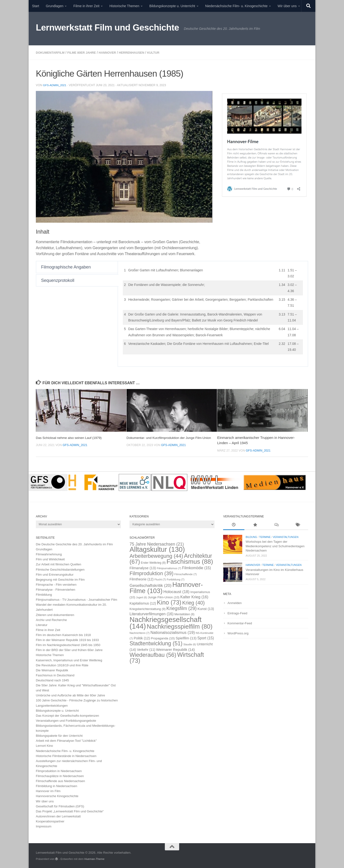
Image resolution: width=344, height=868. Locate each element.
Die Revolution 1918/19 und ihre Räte (62, 665)
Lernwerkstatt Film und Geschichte (107, 28)
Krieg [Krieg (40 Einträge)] (193, 602)
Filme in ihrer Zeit (86, 6)
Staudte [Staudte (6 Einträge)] (190, 644)
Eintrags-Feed (237, 613)
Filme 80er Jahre (86, 53)
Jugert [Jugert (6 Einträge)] (142, 597)
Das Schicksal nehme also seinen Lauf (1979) (72, 437)
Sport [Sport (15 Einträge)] (206, 638)
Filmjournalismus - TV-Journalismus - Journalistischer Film (77, 599)
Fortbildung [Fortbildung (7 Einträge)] (176, 579)
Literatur (42, 624)
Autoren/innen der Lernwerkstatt (58, 816)
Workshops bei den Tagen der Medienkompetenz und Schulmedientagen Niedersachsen (275, 546)
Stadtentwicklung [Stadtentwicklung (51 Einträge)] (156, 643)
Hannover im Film (48, 791)
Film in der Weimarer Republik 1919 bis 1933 (67, 639)
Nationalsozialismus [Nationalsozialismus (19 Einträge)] (173, 632)
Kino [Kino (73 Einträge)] (169, 602)
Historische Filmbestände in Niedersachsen (66, 755)
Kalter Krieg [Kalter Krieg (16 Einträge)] (194, 596)
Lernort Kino (44, 745)
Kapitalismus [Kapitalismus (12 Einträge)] (143, 603)
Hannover (115, 53)
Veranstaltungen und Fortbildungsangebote (66, 720)
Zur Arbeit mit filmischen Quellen (59, 564)
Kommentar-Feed (240, 623)
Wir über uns (287, 6)
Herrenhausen (141, 53)
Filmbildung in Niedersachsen (56, 786)
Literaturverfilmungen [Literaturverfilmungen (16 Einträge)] (151, 613)
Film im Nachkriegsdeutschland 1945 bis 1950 (68, 644)
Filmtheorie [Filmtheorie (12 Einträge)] (142, 579)
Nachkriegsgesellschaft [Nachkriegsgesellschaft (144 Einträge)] (166, 622)
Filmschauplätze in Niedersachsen (60, 776)
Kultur (165, 53)
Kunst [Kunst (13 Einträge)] (206, 608)
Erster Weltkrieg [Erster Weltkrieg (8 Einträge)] (153, 562)
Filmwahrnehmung (49, 554)
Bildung (251, 537)
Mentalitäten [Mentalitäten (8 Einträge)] (184, 614)
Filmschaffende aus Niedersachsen (60, 781)
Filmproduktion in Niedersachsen (59, 771)
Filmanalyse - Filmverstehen (56, 589)
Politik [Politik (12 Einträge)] (142, 638)
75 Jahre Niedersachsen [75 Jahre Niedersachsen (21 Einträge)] (157, 544)
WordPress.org (238, 633)
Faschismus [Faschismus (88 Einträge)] (190, 561)
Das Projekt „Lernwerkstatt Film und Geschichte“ (70, 811)
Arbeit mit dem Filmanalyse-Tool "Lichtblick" (66, 740)
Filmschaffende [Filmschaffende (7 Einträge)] (186, 574)
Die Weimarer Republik (52, 670)
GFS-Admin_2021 (55, 85)
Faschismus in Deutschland (55, 675)
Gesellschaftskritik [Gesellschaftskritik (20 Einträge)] (150, 585)
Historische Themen (124, 6)
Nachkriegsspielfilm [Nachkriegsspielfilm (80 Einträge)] (180, 626)
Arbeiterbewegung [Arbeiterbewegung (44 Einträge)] (156, 555)
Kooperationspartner (50, 821)
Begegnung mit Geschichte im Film (60, 579)
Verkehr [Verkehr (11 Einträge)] (146, 649)
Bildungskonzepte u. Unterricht (172, 6)
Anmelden (234, 602)
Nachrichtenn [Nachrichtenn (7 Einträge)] (140, 632)
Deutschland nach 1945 (52, 680)
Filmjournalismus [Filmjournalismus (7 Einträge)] (169, 568)
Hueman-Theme (94, 858)
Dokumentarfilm (52, 53)
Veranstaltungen (286, 537)
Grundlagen (55, 6)
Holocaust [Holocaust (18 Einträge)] (176, 591)
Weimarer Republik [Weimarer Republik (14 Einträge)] (176, 649)
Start (36, 6)
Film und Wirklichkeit (50, 559)
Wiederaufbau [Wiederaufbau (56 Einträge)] (153, 654)
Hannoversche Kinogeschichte (57, 796)
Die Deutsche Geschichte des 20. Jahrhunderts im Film (74, 544)
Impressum (44, 826)
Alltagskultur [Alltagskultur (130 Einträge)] (157, 549)
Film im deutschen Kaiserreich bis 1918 (63, 634)
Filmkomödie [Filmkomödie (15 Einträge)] (196, 567)
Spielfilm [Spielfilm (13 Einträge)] (186, 638)
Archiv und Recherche (51, 619)
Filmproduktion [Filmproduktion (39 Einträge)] (151, 573)
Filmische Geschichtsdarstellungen (60, 569)
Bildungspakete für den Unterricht (59, 735)
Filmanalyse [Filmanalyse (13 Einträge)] (143, 567)
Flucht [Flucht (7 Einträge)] (160, 579)
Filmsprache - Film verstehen (56, 584)
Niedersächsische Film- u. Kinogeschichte (236, 6)
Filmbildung (44, 594)
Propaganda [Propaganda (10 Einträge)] (163, 638)
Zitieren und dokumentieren (55, 614)
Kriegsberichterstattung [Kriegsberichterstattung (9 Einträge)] (148, 608)
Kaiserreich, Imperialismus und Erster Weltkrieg (69, 660)
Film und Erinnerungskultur (55, 574)
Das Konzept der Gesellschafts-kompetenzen (67, 715)
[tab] (77, 267)
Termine (265, 537)
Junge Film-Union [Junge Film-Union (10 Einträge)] (164, 597)
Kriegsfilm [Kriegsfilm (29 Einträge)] (182, 608)
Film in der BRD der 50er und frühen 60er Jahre (69, 650)
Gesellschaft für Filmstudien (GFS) (60, 806)
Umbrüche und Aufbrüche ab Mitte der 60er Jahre (70, 695)
